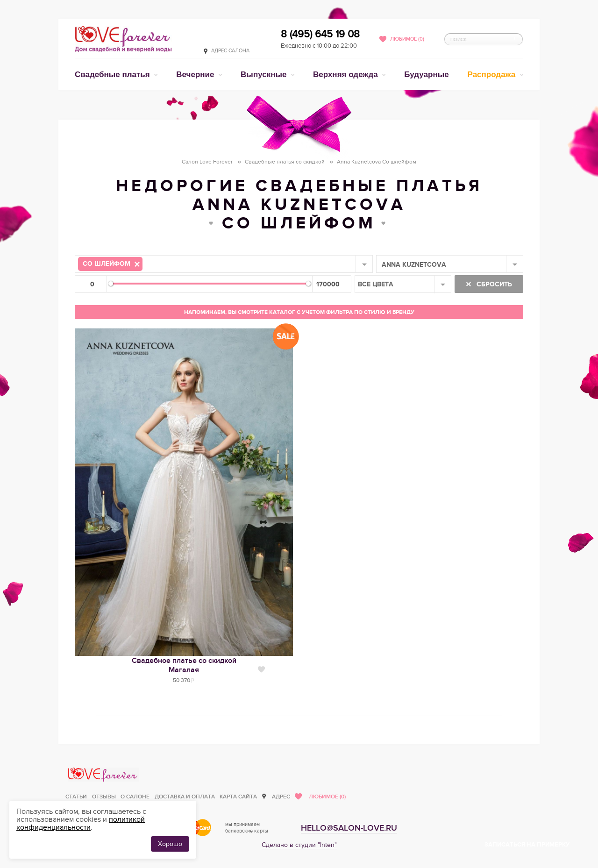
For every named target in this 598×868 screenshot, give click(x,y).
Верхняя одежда (346, 75)
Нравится (261, 669)
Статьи (76, 797)
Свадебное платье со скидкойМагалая (184, 665)
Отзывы (104, 797)
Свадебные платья (113, 75)
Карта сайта (238, 797)
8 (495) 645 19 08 (320, 34)
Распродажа (493, 75)
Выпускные (265, 75)
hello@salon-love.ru (349, 828)
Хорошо (170, 844)
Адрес (281, 797)
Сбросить (493, 284)
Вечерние (196, 75)
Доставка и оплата (185, 797)
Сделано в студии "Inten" (299, 845)
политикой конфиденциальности (81, 823)
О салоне (135, 797)
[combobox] (224, 264)
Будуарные (426, 75)
